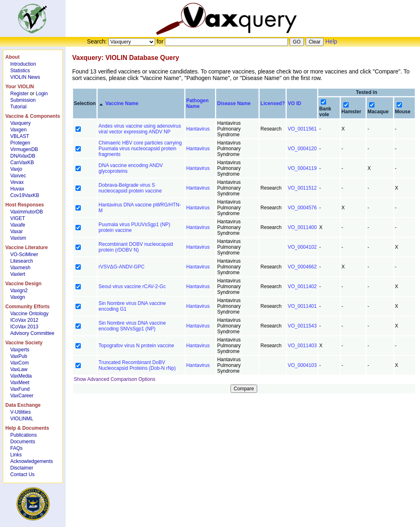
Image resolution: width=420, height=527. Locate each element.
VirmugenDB (24, 149)
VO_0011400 (302, 227)
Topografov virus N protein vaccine (136, 346)
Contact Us (22, 474)
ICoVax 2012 (24, 320)
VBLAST (20, 136)
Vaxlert (18, 274)
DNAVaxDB (23, 156)
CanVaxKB (22, 163)
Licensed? (273, 103)
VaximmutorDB (27, 212)
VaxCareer (22, 396)
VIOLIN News (25, 77)
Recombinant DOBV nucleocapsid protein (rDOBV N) (136, 247)
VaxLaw (19, 369)
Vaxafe (18, 225)
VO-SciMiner (24, 254)
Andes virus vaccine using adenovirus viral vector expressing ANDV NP (140, 129)
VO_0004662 (302, 267)
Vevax (17, 182)
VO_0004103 (302, 365)
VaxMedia (21, 376)
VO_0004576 (302, 208)
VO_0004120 (302, 149)
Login (42, 94)
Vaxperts (20, 350)
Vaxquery (21, 123)
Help (331, 41)
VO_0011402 (302, 286)
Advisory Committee (32, 333)
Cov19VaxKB (25, 195)
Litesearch (22, 261)
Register (19, 94)
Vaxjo (16, 169)
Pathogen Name (197, 103)
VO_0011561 (302, 129)
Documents (23, 442)
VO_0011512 (302, 188)
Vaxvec (18, 176)
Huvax (17, 189)
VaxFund (20, 389)
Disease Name (234, 103)
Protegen (20, 143)
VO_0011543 (302, 326)
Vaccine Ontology (29, 314)
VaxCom (19, 363)
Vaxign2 (19, 291)
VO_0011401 (302, 306)
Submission (23, 100)
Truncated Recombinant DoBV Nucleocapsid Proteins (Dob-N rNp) (137, 365)
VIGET (18, 218)
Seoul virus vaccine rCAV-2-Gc (132, 286)
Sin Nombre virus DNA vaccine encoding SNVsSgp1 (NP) (132, 326)
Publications (24, 435)
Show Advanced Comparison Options (115, 379)
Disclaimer (22, 468)
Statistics (20, 71)
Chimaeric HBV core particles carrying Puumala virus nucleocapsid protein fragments (140, 149)
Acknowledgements (32, 461)
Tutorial (18, 107)
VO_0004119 (302, 168)
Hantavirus (198, 129)
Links (16, 455)
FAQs (16, 448)
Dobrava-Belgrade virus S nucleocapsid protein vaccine (130, 188)
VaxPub (19, 356)
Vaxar (16, 231)
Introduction (23, 64)
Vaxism (18, 238)
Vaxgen (18, 130)
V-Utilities (21, 412)
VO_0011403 (302, 346)
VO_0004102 (302, 247)
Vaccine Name (122, 103)
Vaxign (18, 297)
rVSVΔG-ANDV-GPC (121, 267)
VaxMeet (20, 383)
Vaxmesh (20, 268)
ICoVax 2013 (24, 327)
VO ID (294, 103)
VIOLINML (22, 419)
